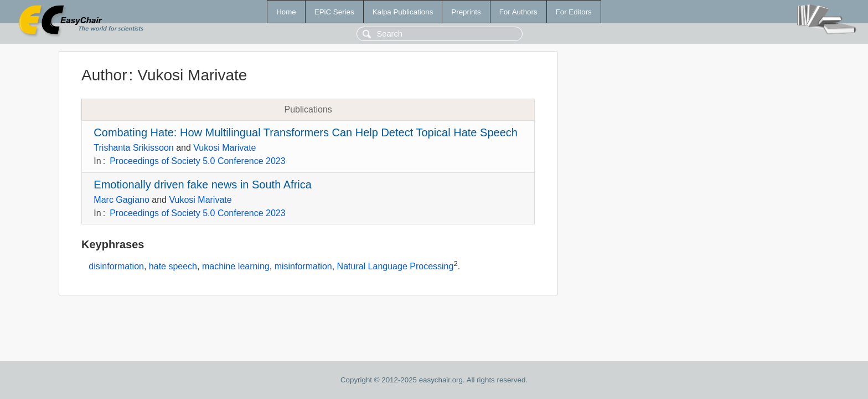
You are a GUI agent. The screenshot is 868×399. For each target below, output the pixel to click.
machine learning (236, 267)
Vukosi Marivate (224, 148)
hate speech (173, 267)
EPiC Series (334, 12)
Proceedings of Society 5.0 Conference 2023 (198, 161)
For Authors (518, 12)
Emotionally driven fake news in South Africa (203, 185)
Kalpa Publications (403, 12)
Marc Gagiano (122, 200)
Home (286, 12)
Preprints (466, 12)
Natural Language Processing (396, 267)
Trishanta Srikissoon (133, 148)
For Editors (574, 12)
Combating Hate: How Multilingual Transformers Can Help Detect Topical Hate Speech (306, 132)
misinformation (303, 267)
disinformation (116, 267)
